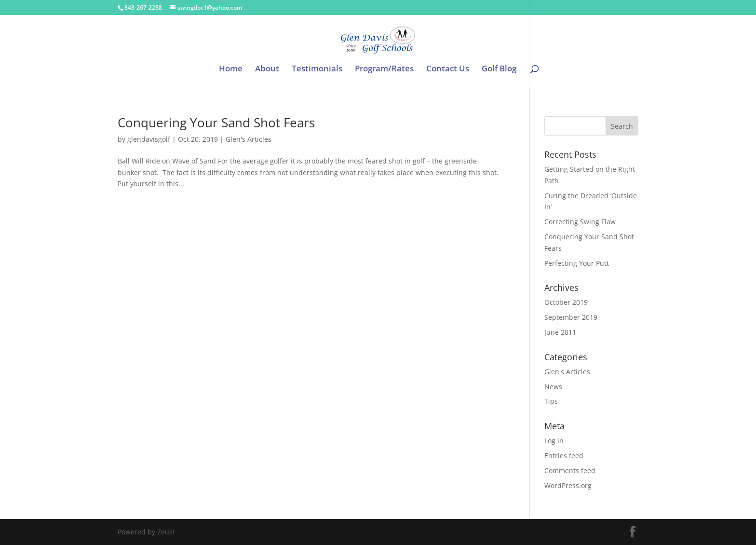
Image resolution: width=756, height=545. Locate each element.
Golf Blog (499, 69)
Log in (554, 441)
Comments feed (570, 470)
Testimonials (317, 69)
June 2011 (560, 332)
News (553, 387)
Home (231, 69)
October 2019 (566, 302)
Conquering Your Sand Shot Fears (216, 123)
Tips (551, 401)
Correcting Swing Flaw (580, 222)
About (267, 69)
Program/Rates (384, 69)
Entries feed (564, 456)
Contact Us (448, 69)
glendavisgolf (149, 139)
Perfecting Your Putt (577, 263)
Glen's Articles (249, 139)
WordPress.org (568, 485)
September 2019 (571, 317)
